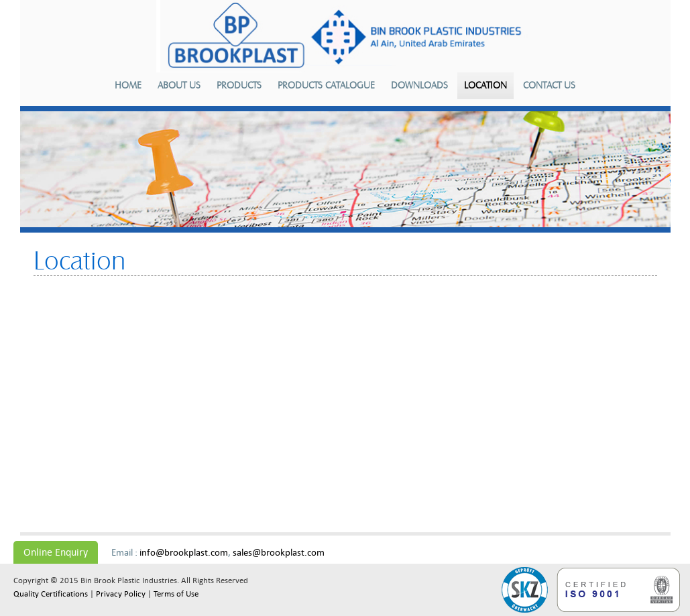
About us (179, 85)
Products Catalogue (326, 85)
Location (485, 85)
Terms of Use (176, 594)
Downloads (419, 85)
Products (239, 85)
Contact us (549, 85)
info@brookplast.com (184, 552)
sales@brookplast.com (279, 552)
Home (128, 85)
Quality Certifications (51, 594)
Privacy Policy (121, 594)
